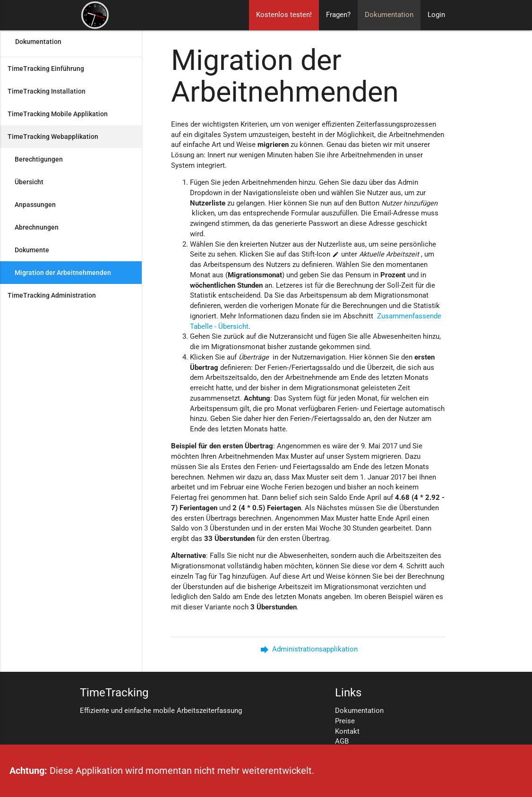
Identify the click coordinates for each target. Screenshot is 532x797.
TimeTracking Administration (52, 295)
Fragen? (338, 15)
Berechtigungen (39, 159)
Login (436, 15)
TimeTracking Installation (47, 91)
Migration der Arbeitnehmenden (63, 273)
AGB (342, 741)
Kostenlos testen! (284, 15)
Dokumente (32, 250)
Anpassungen (35, 205)
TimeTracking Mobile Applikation (58, 114)
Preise (345, 721)
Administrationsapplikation (308, 649)
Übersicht (29, 182)
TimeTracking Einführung (46, 69)
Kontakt (347, 732)
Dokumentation (389, 15)
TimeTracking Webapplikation (53, 137)
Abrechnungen (37, 227)
